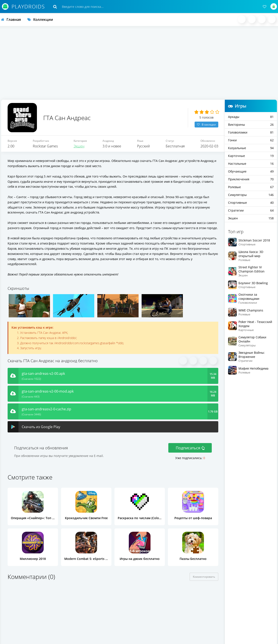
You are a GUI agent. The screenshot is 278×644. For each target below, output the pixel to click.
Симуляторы (251, 195)
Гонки (251, 140)
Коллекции (40, 20)
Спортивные (251, 203)
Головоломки (251, 132)
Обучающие (251, 171)
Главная (11, 20)
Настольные (251, 164)
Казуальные (251, 148)
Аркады (251, 117)
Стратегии (251, 210)
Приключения (251, 179)
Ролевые (251, 187)
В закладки (206, 125)
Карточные (251, 156)
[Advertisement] (139, 63)
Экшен (79, 147)
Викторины (251, 125)
